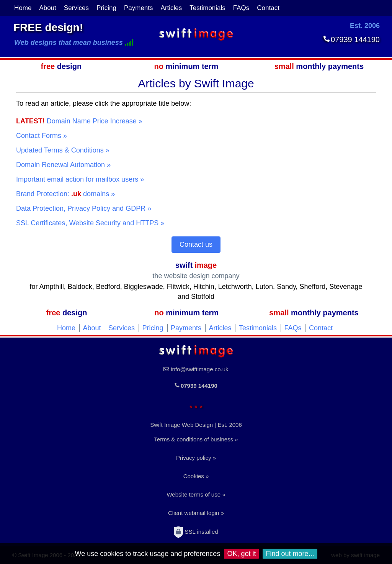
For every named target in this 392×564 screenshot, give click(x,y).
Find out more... (290, 554)
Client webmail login (194, 513)
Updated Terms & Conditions (60, 150)
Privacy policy (194, 458)
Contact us (196, 244)
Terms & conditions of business (194, 439)
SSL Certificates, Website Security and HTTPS (87, 223)
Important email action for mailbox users (77, 179)
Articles (171, 8)
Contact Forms (39, 136)
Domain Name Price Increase (76, 121)
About (47, 8)
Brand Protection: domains (63, 194)
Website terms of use (194, 494)
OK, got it (241, 554)
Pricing (106, 8)
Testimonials (207, 8)
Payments (139, 8)
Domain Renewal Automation (60, 165)
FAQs (241, 8)
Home (23, 8)
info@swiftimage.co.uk (199, 369)
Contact (268, 8)
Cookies (194, 476)
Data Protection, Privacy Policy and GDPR (81, 208)
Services (76, 8)
